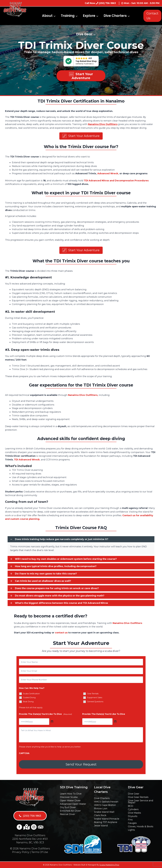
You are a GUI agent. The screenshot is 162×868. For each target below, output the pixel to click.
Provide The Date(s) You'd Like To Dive (45, 715)
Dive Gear (134, 794)
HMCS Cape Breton (105, 805)
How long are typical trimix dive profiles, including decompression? (56, 567)
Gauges (132, 823)
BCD (131, 806)
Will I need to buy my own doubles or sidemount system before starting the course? (66, 560)
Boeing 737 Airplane (106, 822)
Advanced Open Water (73, 804)
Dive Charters (102, 798)
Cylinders (133, 809)
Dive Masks (134, 813)
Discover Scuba (69, 797)
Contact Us (152, 16)
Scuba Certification (31, 694)
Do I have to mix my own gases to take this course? (46, 574)
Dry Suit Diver (68, 807)
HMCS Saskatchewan (106, 802)
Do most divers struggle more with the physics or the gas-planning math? (60, 596)
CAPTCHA (24, 754)
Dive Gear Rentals (138, 797)
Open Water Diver (70, 801)
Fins (130, 820)
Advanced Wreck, (108, 174)
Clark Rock (100, 815)
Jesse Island (101, 826)
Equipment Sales (95, 698)
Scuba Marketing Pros (109, 865)
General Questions (95, 702)
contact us (61, 634)
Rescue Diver (68, 814)
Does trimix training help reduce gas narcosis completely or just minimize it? (62, 540)
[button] (81, 136)
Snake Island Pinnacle (107, 819)
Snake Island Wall (104, 812)
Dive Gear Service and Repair (141, 802)
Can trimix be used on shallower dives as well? (43, 582)
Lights (131, 830)
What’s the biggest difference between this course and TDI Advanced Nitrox (61, 604)
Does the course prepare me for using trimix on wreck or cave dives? (57, 589)
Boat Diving (28, 702)
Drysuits (133, 816)
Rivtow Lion (101, 809)
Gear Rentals (93, 694)
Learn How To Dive (71, 794)
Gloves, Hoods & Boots (141, 826)
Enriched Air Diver (70, 811)
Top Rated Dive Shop (86, 61)
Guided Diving (29, 698)
